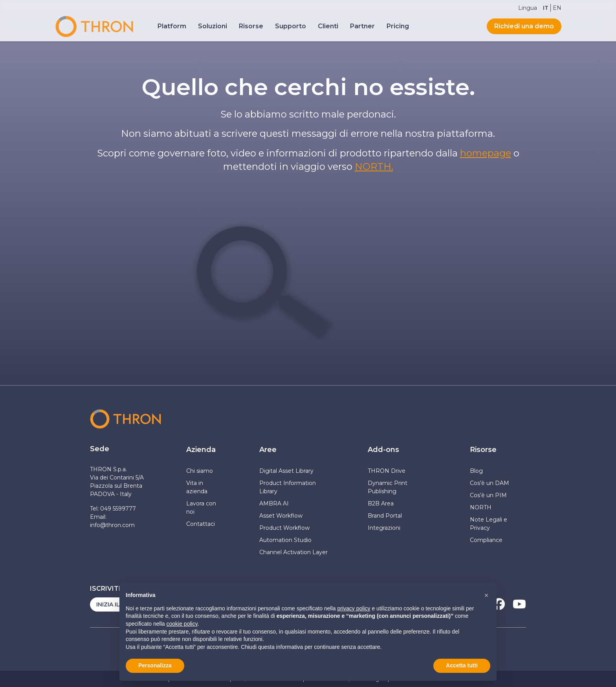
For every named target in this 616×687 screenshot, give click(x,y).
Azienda (201, 450)
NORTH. (374, 166)
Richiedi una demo (524, 26)
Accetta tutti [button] (462, 665)
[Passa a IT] (546, 8)
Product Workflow (284, 528)
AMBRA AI (274, 503)
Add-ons (383, 450)
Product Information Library (288, 487)
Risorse (483, 450)
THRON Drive (387, 471)
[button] (486, 595)
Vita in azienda (197, 487)
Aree (268, 450)
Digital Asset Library (286, 471)
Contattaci (201, 524)
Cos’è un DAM (489, 483)
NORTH (481, 507)
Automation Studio (286, 540)
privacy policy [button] (354, 608)
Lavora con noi (201, 508)
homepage (486, 153)
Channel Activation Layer (294, 552)
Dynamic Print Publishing (388, 487)
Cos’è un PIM (488, 495)
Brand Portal (385, 516)
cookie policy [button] (182, 624)
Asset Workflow (281, 516)
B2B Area (381, 503)
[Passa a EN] (557, 8)
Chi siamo (200, 471)
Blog (476, 471)
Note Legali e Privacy (489, 524)
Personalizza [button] (155, 665)
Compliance (486, 540)
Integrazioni (384, 528)
